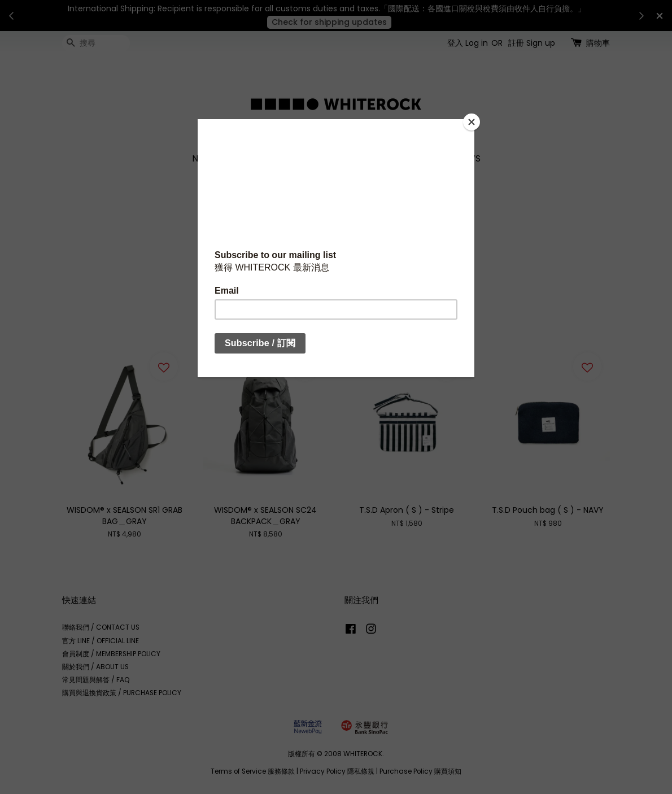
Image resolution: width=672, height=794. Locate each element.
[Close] (472, 122)
